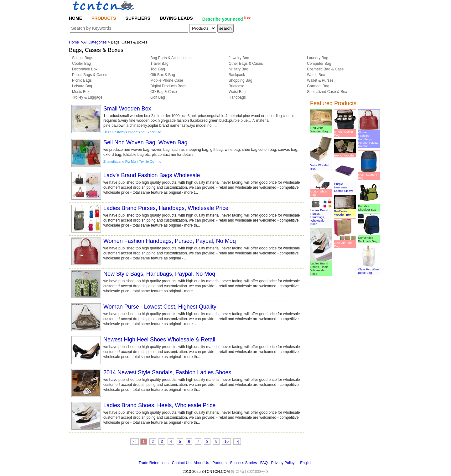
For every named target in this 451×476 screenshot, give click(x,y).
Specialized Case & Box (327, 92)
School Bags (83, 58)
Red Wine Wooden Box (345, 211)
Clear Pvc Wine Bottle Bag (369, 269)
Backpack (237, 75)
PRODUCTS (104, 18)
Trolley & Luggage (87, 97)
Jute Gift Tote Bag (345, 243)
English (306, 463)
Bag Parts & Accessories (171, 58)
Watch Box (316, 75)
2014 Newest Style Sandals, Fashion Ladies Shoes (167, 372)
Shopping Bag (240, 80)
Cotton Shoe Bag (321, 191)
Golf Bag (158, 97)
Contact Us (181, 463)
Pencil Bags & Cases (90, 75)
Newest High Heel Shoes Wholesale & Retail (159, 340)
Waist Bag (237, 92)
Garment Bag (318, 86)
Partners (219, 463)
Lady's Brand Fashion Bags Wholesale (152, 175)
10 (226, 442)
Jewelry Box (239, 58)
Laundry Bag (318, 58)
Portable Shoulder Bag (369, 206)
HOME (75, 18)
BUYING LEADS (176, 18)
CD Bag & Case (164, 92)
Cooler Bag (81, 64)
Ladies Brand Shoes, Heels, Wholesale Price (159, 405)
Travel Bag (159, 64)
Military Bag (238, 69)
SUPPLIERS (138, 18)
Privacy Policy (283, 463)
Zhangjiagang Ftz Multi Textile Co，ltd (132, 161)
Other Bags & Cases (246, 64)
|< (135, 442)
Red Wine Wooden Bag (321, 128)
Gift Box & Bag (163, 75)
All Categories (95, 42)
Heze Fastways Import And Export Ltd (132, 132)
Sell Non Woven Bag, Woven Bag (145, 142)
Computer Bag (319, 64)
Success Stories (243, 463)
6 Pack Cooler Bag (345, 132)
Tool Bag (158, 69)
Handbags (237, 97)
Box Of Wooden (345, 154)
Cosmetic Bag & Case (325, 69)
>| (237, 442)
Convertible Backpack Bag (369, 238)
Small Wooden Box (127, 109)
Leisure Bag (82, 86)
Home (74, 42)
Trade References (153, 463)
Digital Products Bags (168, 86)
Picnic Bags (82, 80)
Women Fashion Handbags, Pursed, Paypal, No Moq (170, 241)
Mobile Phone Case (167, 80)
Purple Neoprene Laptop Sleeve (345, 186)
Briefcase (236, 86)
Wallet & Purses (320, 80)
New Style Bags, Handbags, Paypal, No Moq (159, 274)
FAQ (264, 463)
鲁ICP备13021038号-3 (250, 472)
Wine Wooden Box (321, 165)
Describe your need (226, 19)
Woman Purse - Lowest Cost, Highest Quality (160, 307)
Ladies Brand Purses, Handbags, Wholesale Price (166, 208)
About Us (201, 463)
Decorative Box (85, 69)
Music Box (81, 92)
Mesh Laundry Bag (369, 174)
